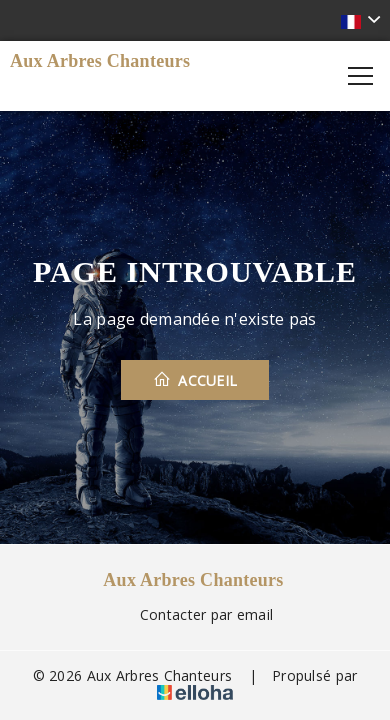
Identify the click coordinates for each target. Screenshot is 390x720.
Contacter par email (195, 614)
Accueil (195, 380)
